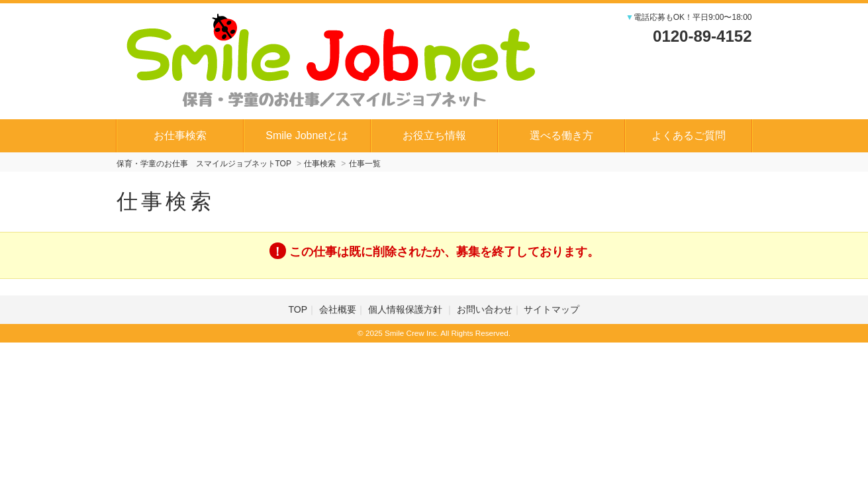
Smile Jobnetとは (307, 135)
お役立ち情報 (434, 135)
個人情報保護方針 (407, 309)
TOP (298, 309)
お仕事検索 (180, 135)
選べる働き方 (561, 135)
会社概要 (338, 309)
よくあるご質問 (689, 135)
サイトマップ (552, 309)
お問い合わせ (485, 309)
